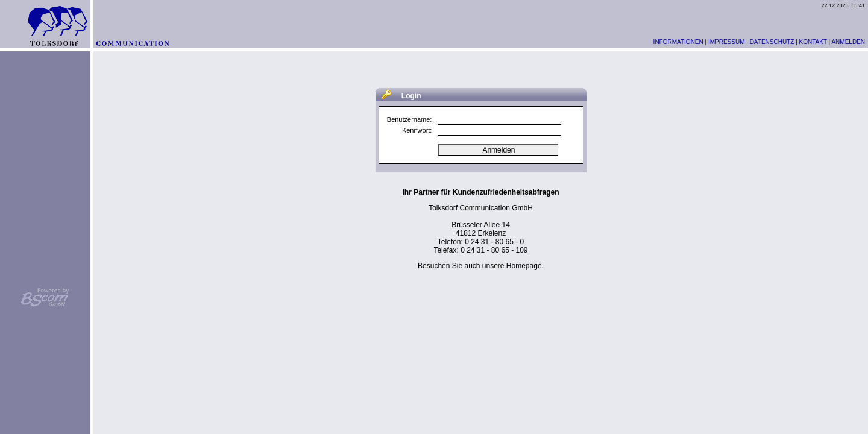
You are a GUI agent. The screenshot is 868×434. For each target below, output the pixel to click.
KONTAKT (813, 42)
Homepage (524, 266)
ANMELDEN (848, 42)
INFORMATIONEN (678, 42)
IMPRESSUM (727, 42)
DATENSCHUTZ (772, 42)
